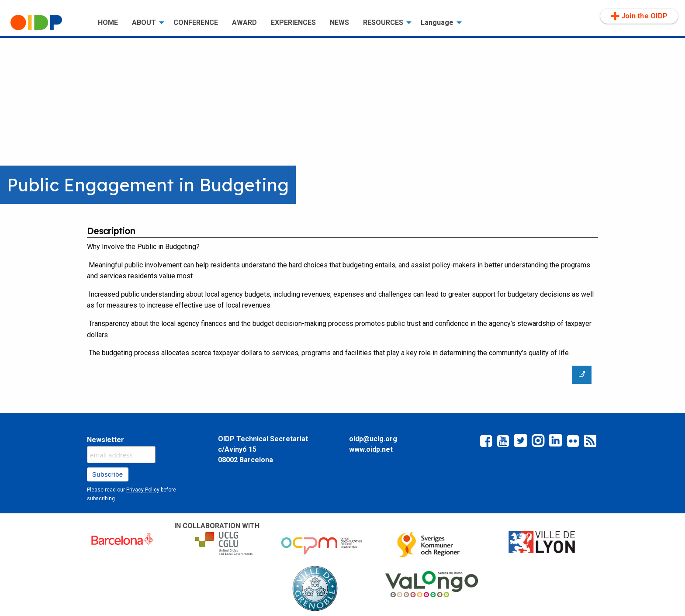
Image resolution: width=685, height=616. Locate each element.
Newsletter (106, 440)
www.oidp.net (371, 449)
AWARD (244, 22)
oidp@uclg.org (373, 439)
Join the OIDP (639, 16)
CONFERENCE (196, 22)
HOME (108, 22)
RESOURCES (383, 22)
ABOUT (144, 22)
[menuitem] (47, 23)
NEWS (339, 22)
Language (437, 22)
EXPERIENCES (293, 22)
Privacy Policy (143, 490)
